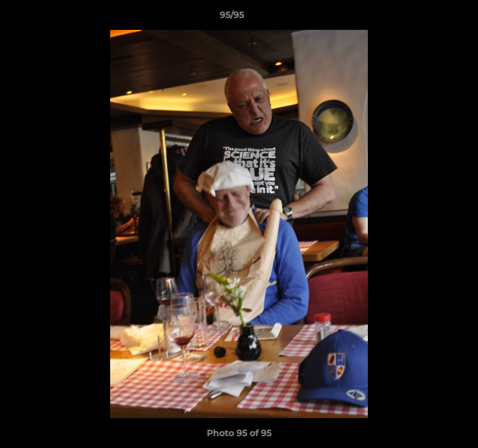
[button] (433, 18)
